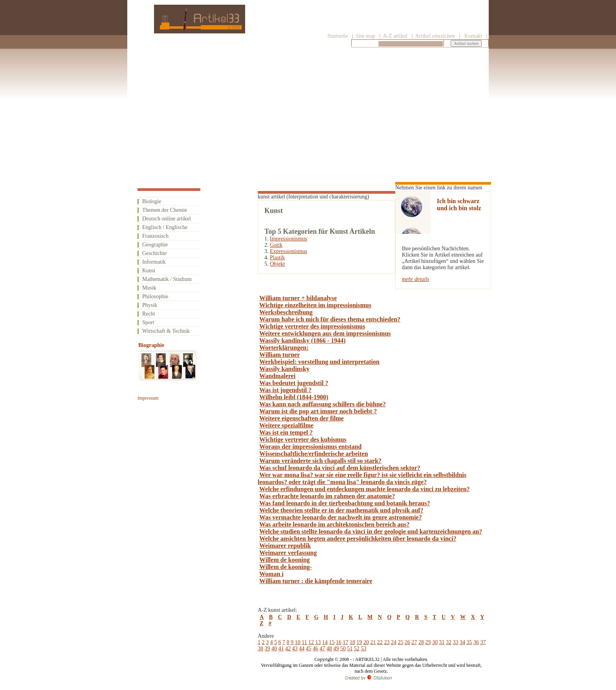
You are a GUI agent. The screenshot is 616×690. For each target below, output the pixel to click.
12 (311, 642)
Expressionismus (289, 251)
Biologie (152, 201)
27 (414, 642)
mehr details (416, 279)
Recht (149, 314)
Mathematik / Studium (167, 279)
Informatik (154, 262)
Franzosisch (155, 236)
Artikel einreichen (435, 36)
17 (345, 642)
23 (387, 642)
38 (260, 649)
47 (323, 649)
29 (428, 642)
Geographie (155, 245)
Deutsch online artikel (167, 219)
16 (339, 642)
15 (332, 642)
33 (455, 642)
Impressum (148, 398)
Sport (148, 322)
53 (364, 649)
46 (315, 649)
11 (304, 642)
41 (281, 649)
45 (309, 649)
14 (325, 642)
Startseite (337, 36)
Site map (365, 36)
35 (469, 642)
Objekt (277, 264)
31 (442, 642)
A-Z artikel (395, 36)
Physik (150, 305)
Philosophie (155, 296)
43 (295, 649)
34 (462, 642)
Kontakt (473, 36)
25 (400, 642)
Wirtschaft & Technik (166, 331)
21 (373, 642)
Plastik (277, 258)
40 (274, 649)
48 (329, 649)
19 (359, 642)
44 (302, 649)
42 (288, 649)
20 (366, 642)
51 (350, 649)
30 (435, 642)
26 (407, 642)
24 (394, 642)
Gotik (276, 245)
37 (483, 642)
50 (343, 649)
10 (298, 642)
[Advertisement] (308, 109)
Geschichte (154, 253)
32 (449, 642)
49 (336, 649)
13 (318, 642)
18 (352, 642)
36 (476, 642)
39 (268, 649)
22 (380, 642)
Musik (149, 288)
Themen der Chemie (165, 210)
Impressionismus (289, 239)
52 (357, 649)
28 (421, 642)
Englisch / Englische (165, 227)
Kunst (149, 271)
